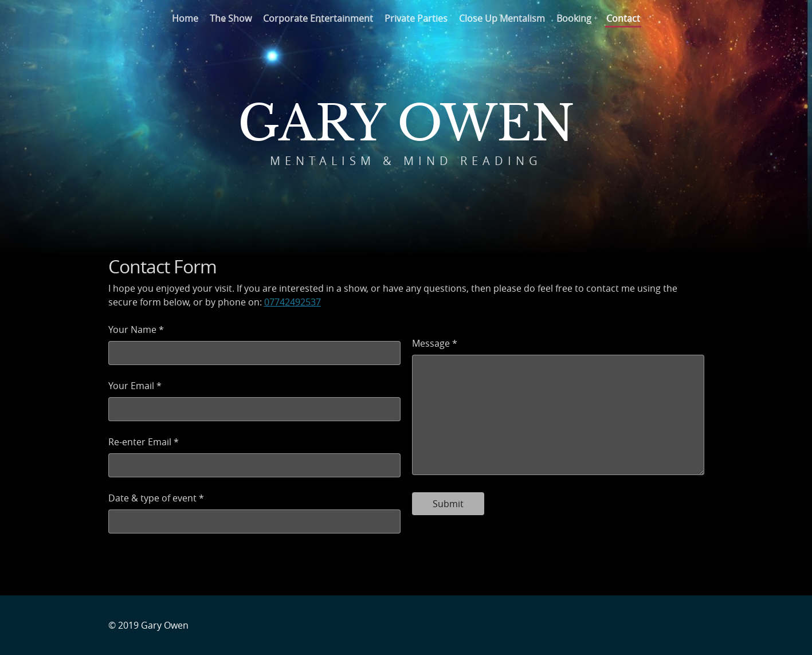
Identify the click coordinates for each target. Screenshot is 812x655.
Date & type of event (152, 498)
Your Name (132, 330)
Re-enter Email (140, 442)
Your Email (131, 386)
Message (431, 343)
